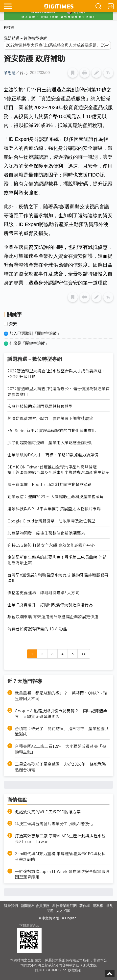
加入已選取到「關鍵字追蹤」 (35, 333)
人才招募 (63, 911)
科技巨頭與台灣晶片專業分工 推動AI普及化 (54, 824)
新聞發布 (28, 906)
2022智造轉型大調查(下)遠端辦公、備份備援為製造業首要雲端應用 (58, 391)
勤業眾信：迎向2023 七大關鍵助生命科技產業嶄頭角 (56, 497)
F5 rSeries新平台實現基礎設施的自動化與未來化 (52, 430)
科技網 (9, 27)
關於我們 (11, 906)
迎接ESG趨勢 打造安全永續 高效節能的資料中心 (51, 545)
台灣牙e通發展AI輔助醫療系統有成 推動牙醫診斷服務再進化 (58, 578)
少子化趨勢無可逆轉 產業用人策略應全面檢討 (50, 443)
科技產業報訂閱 (65, 906)
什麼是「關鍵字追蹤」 (29, 343)
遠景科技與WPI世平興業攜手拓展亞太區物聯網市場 (54, 509)
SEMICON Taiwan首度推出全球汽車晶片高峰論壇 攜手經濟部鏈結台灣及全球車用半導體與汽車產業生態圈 (58, 470)
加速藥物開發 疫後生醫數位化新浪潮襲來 (46, 533)
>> (84, 654)
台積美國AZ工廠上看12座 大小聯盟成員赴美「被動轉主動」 (60, 749)
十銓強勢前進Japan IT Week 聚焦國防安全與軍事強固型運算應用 (62, 874)
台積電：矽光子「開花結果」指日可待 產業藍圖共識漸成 (62, 731)
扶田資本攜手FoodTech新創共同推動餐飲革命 (50, 484)
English (71, 918)
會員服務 (43, 906)
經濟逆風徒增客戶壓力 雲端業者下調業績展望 (50, 418)
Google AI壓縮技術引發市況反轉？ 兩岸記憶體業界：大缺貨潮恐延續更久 (61, 714)
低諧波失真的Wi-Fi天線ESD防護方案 (48, 812)
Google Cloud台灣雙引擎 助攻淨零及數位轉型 (51, 521)
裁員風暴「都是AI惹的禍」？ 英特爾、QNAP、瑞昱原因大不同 (61, 696)
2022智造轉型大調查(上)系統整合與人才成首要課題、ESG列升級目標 (57, 374)
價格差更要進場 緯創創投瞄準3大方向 (43, 593)
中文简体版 (50, 918)
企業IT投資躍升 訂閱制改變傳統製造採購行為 (50, 605)
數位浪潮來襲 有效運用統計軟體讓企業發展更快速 (53, 617)
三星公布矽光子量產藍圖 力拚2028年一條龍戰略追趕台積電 (60, 767)
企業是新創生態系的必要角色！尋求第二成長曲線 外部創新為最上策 (57, 560)
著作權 (85, 906)
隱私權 (98, 906)
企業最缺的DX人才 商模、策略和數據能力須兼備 (53, 455)
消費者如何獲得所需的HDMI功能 (37, 629)
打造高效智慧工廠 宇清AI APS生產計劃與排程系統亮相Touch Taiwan (60, 839)
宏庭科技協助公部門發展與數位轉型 (40, 406)
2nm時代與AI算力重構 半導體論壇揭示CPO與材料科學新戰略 (60, 856)
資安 (13, 324)
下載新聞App (29, 926)
